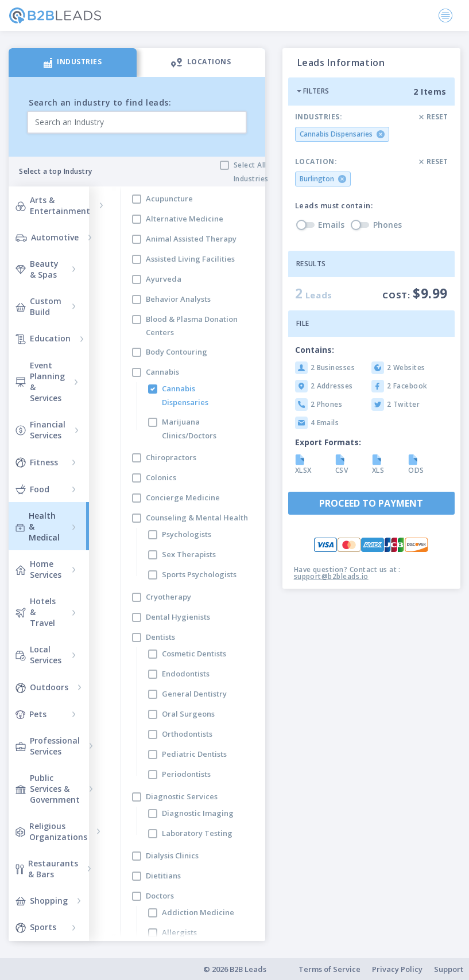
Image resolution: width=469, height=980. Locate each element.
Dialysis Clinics (172, 855)
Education (43, 339)
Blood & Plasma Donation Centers (192, 326)
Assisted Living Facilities (190, 259)
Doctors (160, 896)
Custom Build (38, 306)
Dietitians (163, 876)
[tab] (73, 63)
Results (311, 264)
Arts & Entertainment (53, 205)
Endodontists (186, 674)
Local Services (38, 655)
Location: (316, 162)
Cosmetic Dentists (194, 654)
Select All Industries (251, 172)
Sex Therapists (189, 554)
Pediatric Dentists (194, 754)
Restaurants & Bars (47, 869)
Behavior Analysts (178, 299)
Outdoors (42, 687)
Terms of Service (330, 969)
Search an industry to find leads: (100, 102)
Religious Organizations (51, 831)
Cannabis (162, 372)
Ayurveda (164, 279)
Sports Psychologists (199, 574)
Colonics (161, 477)
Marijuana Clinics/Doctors (189, 428)
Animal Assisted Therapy (191, 239)
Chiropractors (171, 457)
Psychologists (187, 534)
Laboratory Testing (197, 833)
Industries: (319, 117)
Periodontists (186, 774)
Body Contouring (177, 352)
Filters (313, 91)
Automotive (47, 237)
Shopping (42, 901)
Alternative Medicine (185, 219)
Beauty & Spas (37, 269)
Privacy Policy (397, 969)
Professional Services (48, 746)
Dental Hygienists (178, 617)
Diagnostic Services (182, 796)
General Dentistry (194, 694)
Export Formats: (328, 442)
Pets (31, 714)
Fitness (37, 462)
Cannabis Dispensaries (185, 395)
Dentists (160, 637)
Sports (36, 927)
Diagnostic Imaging (198, 813)
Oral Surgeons (188, 714)
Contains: (315, 350)
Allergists (179, 932)
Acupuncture (169, 199)
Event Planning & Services (40, 382)
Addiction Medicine (198, 912)
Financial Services (40, 430)
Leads (314, 293)
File (303, 323)
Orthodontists (187, 734)
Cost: (415, 293)
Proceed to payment (371, 503)
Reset (433, 117)
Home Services (38, 569)
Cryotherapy (168, 597)
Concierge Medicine (183, 497)
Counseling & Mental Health (197, 518)
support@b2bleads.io (331, 576)
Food (32, 489)
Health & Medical (38, 526)
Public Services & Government (48, 789)
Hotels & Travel (36, 612)
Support (449, 969)
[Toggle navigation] (445, 15)
